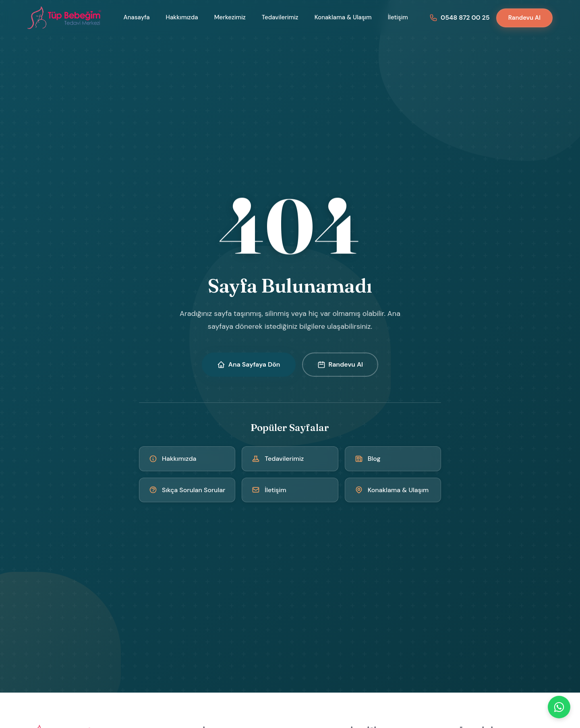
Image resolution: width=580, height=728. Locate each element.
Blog (368, 459)
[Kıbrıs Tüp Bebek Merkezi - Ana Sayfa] (65, 18)
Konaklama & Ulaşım (343, 17)
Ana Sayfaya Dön (249, 364)
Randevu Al (524, 18)
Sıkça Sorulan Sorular (187, 490)
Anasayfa (137, 17)
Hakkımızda (182, 17)
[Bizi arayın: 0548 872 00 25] (460, 18)
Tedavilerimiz (280, 17)
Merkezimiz (230, 17)
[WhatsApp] (559, 707)
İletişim (398, 17)
